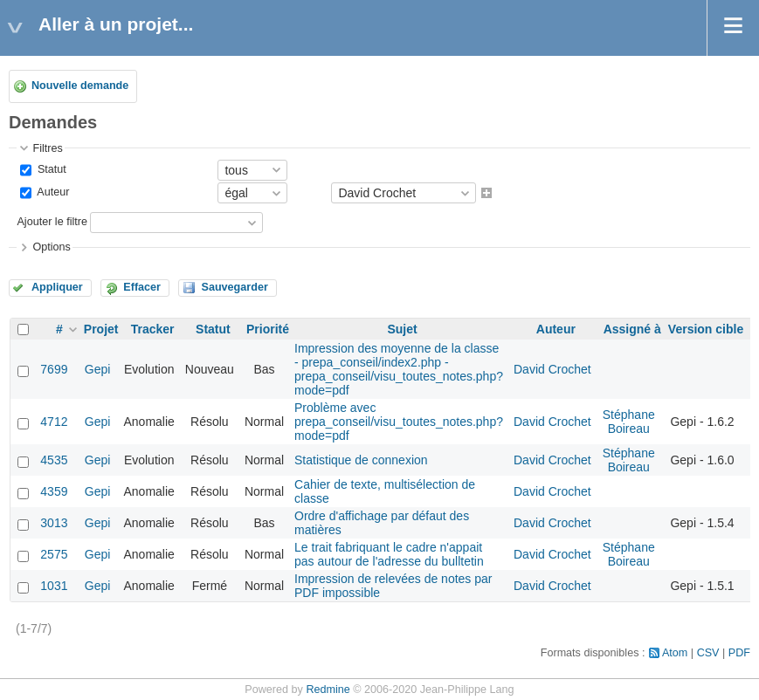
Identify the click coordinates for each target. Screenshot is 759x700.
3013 (54, 523)
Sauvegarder (234, 287)
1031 (54, 586)
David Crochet (552, 369)
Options (51, 247)
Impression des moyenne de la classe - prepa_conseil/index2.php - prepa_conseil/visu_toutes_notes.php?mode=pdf (399, 369)
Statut (50, 169)
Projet (101, 329)
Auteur (52, 192)
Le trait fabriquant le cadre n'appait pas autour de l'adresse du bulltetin (389, 554)
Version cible (706, 329)
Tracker (153, 329)
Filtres (47, 148)
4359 (54, 491)
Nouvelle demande (80, 86)
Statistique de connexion (361, 460)
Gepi (98, 369)
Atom (675, 653)
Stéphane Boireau (629, 422)
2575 (54, 554)
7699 (54, 369)
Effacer (142, 287)
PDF (739, 653)
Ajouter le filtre (52, 223)
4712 (54, 422)
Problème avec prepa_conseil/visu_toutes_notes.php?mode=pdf (399, 422)
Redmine (328, 690)
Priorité (268, 329)
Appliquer (57, 287)
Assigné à (632, 329)
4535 (54, 460)
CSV (708, 653)
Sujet (402, 329)
